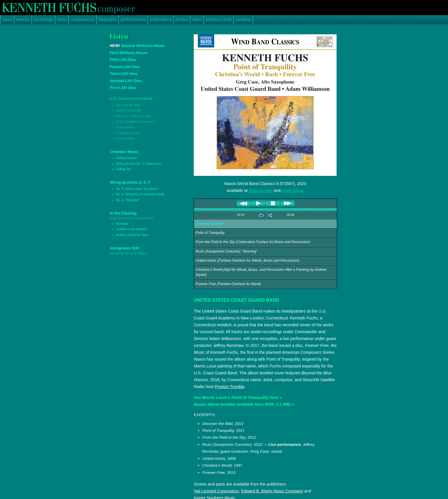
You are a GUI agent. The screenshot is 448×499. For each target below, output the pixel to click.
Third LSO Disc (124, 74)
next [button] (288, 203)
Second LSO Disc (126, 81)
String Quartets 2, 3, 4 (145, 191)
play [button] (258, 203)
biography (108, 19)
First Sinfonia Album (129, 53)
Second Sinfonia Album (137, 46)
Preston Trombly (229, 387)
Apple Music (293, 190)
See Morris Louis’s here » (238, 397)
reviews (23, 19)
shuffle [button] (270, 215)
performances (133, 19)
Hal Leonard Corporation (216, 491)
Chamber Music (145, 161)
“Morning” (226, 251)
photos (182, 19)
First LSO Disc (123, 88)
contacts (243, 19)
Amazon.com (261, 190)
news (7, 19)
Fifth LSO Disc (123, 60)
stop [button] (273, 203)
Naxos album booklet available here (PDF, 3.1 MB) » (244, 404)
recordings (43, 19)
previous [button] (244, 203)
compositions (83, 19)
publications (161, 19)
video (197, 19)
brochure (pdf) (219, 19)
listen (62, 19)
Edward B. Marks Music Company (272, 491)
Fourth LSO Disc (125, 67)
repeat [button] (261, 215)
